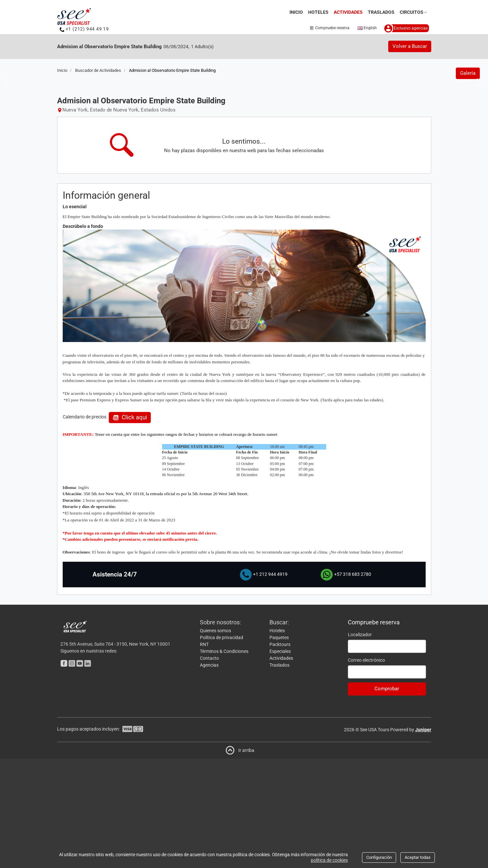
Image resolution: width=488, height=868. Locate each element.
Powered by (411, 839)
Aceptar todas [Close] (418, 857)
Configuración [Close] (379, 857)
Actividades (349, 12)
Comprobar (387, 798)
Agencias (209, 775)
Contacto (209, 768)
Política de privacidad (222, 747)
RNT (204, 754)
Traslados (381, 12)
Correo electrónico (366, 770)
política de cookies (329, 860)
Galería (468, 183)
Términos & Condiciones (224, 761)
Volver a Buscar (410, 46)
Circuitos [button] (414, 12)
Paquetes (279, 747)
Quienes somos (215, 740)
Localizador (360, 744)
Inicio (296, 12)
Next (477, 137)
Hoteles (318, 12)
